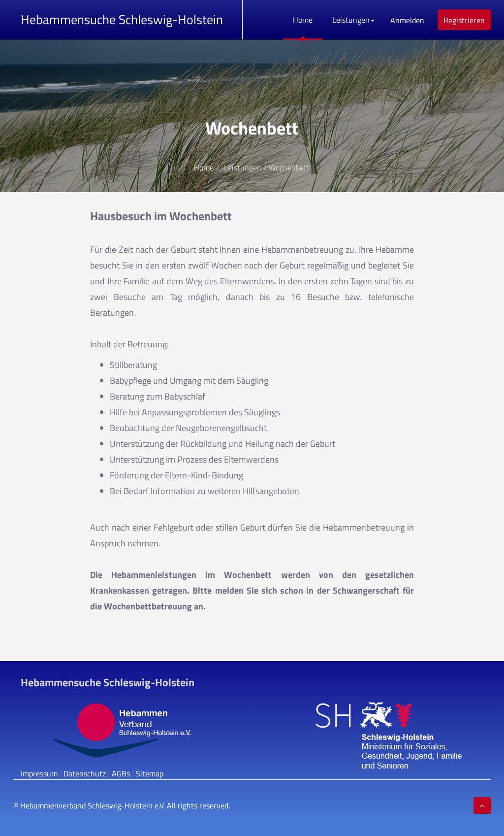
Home (303, 20)
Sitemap (150, 773)
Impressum (39, 773)
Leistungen (353, 20)
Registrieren (464, 20)
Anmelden (407, 20)
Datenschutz (85, 773)
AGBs (121, 773)
